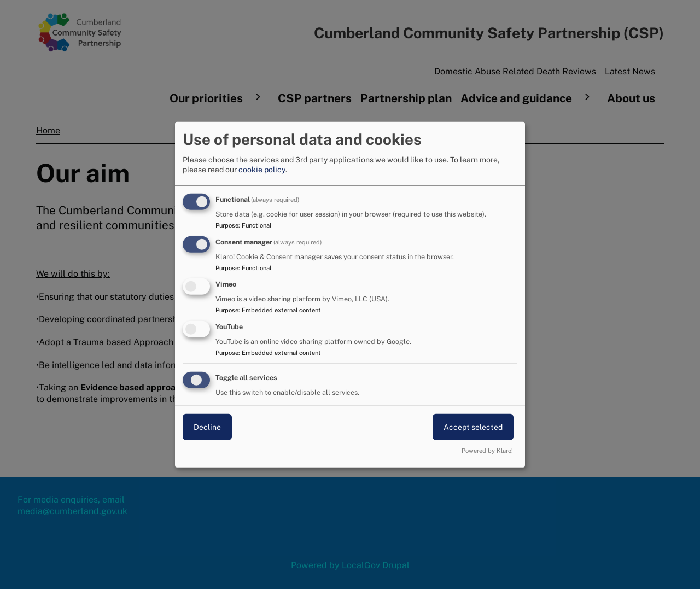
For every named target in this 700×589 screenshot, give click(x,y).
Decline (207, 427)
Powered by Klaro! (487, 451)
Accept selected (473, 427)
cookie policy (262, 170)
